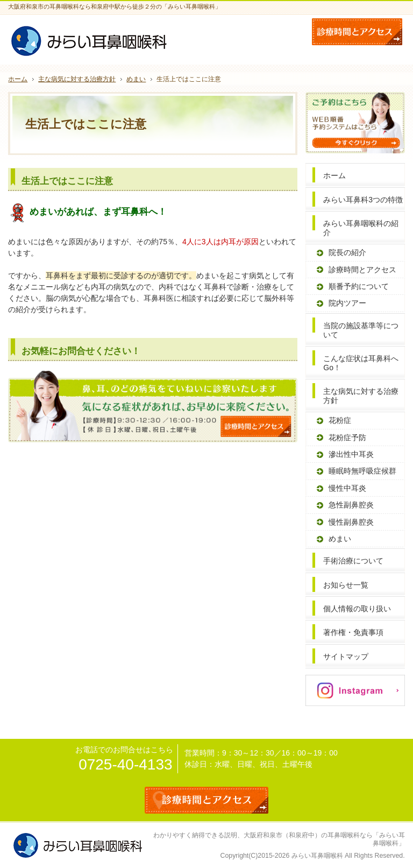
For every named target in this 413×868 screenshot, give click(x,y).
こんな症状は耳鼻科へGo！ (361, 363)
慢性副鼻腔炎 (351, 522)
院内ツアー (347, 303)
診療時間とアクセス (362, 270)
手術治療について (353, 561)
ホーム (334, 175)
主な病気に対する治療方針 (361, 396)
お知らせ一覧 (346, 585)
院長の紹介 (347, 252)
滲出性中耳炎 (351, 454)
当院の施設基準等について (361, 330)
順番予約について (359, 286)
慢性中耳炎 (347, 488)
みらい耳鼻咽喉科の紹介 (361, 228)
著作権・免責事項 (353, 632)
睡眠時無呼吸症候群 (362, 471)
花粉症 (340, 420)
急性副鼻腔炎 (351, 505)
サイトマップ (346, 657)
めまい (340, 539)
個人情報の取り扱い (357, 609)
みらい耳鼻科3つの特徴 (363, 200)
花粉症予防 (347, 437)
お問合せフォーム (357, 32)
